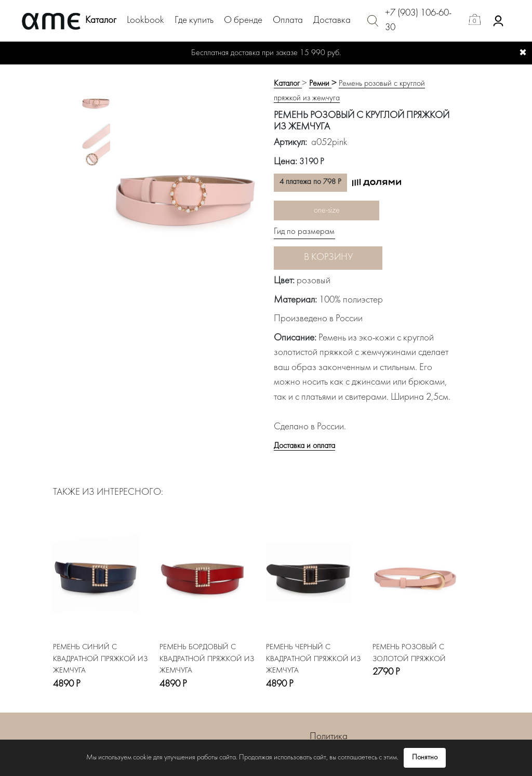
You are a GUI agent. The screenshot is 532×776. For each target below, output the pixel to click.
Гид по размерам (304, 232)
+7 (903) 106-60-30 (418, 21)
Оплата (288, 21)
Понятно (425, 758)
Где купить (194, 21)
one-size (327, 211)
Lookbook (145, 21)
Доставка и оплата (304, 446)
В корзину (328, 258)
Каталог (101, 21)
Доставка (332, 21)
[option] (96, 102)
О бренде (243, 21)
